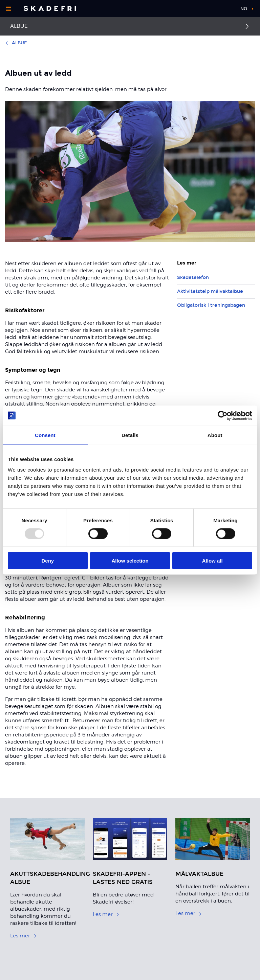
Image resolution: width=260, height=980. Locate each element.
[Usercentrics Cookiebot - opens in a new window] (223, 415)
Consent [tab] (45, 435)
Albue (19, 26)
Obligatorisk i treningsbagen (211, 305)
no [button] (244, 9)
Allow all (212, 561)
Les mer (24, 936)
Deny (48, 561)
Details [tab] (130, 435)
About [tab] (215, 435)
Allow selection (130, 561)
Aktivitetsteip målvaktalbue (210, 291)
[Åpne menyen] (8, 8)
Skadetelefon (193, 278)
